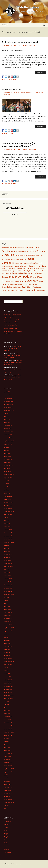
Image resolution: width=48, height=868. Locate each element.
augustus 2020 (8, 567)
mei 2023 (7, 487)
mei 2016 (7, 707)
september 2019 (9, 594)
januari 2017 (7, 683)
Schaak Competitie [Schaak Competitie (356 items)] (20, 277)
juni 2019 (6, 600)
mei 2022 (7, 521)
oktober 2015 (8, 729)
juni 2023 (6, 484)
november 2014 (9, 763)
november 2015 (9, 726)
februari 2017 (8, 680)
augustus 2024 (8, 444)
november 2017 (9, 655)
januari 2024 (7, 462)
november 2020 (9, 557)
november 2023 (9, 468)
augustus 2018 (8, 631)
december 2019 (9, 585)
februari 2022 (8, 530)
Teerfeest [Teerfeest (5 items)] (4, 290)
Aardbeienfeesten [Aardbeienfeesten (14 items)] (8, 248)
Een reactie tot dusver (10, 79)
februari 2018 (8, 646)
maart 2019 (7, 609)
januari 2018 (7, 649)
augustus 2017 (8, 665)
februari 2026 (8, 398)
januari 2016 (7, 720)
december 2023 (9, 465)
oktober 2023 (8, 472)
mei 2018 (7, 637)
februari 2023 (8, 496)
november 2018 (9, 622)
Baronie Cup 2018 (11, 90)
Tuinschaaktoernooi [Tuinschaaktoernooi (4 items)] (23, 290)
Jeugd (17, 93)
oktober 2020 (8, 560)
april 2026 (7, 392)
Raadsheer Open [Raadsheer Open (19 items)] (18, 273)
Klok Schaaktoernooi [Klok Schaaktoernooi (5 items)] (18, 268)
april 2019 (7, 606)
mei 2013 (7, 809)
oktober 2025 (8, 407)
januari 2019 (7, 616)
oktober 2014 (8, 766)
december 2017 (9, 652)
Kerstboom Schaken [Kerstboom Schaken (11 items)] (36, 266)
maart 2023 (7, 493)
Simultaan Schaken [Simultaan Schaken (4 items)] (24, 284)
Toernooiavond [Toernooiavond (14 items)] (12, 290)
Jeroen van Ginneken (30, 149)
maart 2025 (7, 423)
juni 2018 (6, 634)
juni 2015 (6, 741)
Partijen (6, 843)
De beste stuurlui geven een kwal (20, 42)
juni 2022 (6, 518)
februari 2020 (8, 579)
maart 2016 (7, 714)
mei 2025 (7, 416)
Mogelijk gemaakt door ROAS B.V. (12, 864)
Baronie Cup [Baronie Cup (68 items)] (33, 247)
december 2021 (9, 533)
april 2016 (7, 711)
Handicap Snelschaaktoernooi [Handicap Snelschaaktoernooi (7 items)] (19, 259)
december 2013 (9, 793)
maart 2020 (7, 576)
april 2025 (7, 419)
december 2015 (9, 723)
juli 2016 (6, 701)
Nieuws (6, 840)
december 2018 (9, 619)
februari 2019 (8, 613)
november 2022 (9, 505)
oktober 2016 (8, 692)
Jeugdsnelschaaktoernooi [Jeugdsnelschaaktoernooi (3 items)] (8, 266)
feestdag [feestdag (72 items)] (31, 255)
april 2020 (7, 573)
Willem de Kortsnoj (29, 45)
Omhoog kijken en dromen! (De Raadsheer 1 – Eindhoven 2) (19, 145)
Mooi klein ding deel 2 (10, 325)
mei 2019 (7, 603)
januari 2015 (7, 757)
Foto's (6, 828)
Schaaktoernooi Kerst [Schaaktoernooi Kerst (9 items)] (21, 281)
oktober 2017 (8, 658)
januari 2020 (7, 582)
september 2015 (9, 732)
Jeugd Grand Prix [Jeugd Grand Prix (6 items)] (19, 263)
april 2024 (7, 453)
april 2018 (7, 640)
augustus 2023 (8, 478)
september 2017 (9, 662)
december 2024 (9, 432)
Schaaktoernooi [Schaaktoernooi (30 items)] (8, 281)
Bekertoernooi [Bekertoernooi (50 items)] (9, 251)
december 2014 (9, 760)
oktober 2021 (8, 539)
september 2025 (9, 410)
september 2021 (9, 542)
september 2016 (9, 695)
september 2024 (9, 441)
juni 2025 (6, 413)
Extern (6, 825)
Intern (6, 831)
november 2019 (9, 588)
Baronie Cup (39, 93)
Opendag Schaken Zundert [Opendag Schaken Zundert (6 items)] (31, 271)
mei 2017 (7, 671)
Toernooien (29, 93)
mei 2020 (7, 570)
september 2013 (9, 802)
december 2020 (9, 554)
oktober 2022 (8, 508)
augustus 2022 (8, 514)
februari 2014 (8, 787)
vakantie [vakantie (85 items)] (33, 290)
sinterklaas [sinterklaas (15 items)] (33, 284)
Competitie (7, 821)
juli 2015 (6, 738)
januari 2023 (7, 499)
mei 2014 (7, 778)
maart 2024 (7, 456)
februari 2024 (8, 459)
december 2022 (9, 502)
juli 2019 (6, 597)
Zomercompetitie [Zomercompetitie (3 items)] (41, 291)
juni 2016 (6, 704)
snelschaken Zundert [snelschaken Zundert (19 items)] (20, 287)
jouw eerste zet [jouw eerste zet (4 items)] (17, 266)
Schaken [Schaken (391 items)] (33, 281)
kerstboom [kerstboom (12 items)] (25, 266)
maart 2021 (7, 551)
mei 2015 (7, 744)
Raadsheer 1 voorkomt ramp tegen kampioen (12, 348)
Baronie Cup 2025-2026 (11, 328)
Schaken (18, 45)
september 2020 (9, 563)
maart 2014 (7, 784)
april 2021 (7, 548)
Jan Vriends (7, 95)
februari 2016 (8, 717)
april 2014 (7, 781)
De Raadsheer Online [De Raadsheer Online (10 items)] (22, 251)
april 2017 (7, 674)
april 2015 (7, 747)
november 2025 (9, 404)
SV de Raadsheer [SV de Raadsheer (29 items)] (35, 287)
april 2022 (7, 524)
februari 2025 (8, 426)
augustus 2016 (8, 698)
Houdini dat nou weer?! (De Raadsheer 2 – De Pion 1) (13, 363)
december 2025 (9, 401)
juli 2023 (6, 481)
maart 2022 (7, 527)
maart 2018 (7, 643)
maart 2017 (7, 677)
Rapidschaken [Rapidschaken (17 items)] (29, 273)
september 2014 (9, 769)
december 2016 (9, 686)
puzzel (6, 846)
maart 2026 (7, 395)
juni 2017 (6, 668)
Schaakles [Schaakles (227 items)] (37, 277)
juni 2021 (6, 545)
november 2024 (9, 435)
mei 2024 (7, 450)
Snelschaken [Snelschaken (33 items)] (7, 287)
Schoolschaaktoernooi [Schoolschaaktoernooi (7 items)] (13, 284)
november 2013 (9, 796)
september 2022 (9, 511)
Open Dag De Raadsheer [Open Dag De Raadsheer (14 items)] (16, 271)
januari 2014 (7, 790)
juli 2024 (6, 447)
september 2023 (9, 475)
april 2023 (7, 490)
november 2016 (9, 689)
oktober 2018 (8, 625)
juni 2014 (6, 775)
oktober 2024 (8, 438)
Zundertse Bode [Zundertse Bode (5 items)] (6, 293)
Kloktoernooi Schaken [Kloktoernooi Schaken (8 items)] (31, 268)
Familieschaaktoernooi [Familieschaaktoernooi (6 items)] (20, 255)
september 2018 (9, 628)
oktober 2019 (8, 591)
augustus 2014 (8, 772)
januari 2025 (7, 429)
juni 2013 (6, 806)
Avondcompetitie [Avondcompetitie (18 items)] (21, 248)
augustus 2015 (8, 735)
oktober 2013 (8, 799)
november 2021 (9, 536)
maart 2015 (7, 750)
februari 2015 (8, 753)
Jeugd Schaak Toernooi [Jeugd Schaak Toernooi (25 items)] (33, 263)
